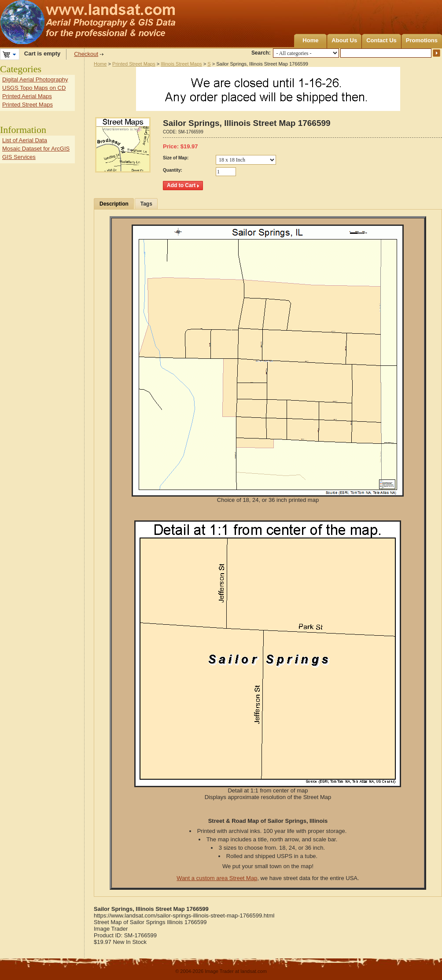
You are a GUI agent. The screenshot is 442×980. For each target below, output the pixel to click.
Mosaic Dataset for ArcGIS (36, 149)
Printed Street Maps (134, 64)
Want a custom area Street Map (217, 878)
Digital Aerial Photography (35, 79)
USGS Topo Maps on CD (34, 88)
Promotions (422, 40)
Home (310, 40)
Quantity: (173, 170)
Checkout (86, 54)
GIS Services (19, 157)
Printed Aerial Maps (27, 96)
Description (114, 204)
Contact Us (381, 40)
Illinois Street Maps (181, 64)
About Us (344, 40)
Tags (146, 204)
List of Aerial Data (25, 140)
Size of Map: (176, 158)
